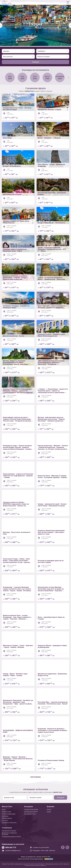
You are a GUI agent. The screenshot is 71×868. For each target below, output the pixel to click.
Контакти (5, 820)
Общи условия (6, 812)
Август (48, 77)
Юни (23, 77)
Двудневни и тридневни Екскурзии (9, 834)
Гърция (36, 24)
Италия (49, 810)
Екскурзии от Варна (30, 814)
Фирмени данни (7, 818)
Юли (35, 77)
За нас (4, 810)
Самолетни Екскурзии (31, 810)
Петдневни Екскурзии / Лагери (11, 837)
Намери (36, 62)
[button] (70, 25)
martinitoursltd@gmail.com (13, 850)
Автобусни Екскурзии (31, 812)
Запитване (5, 816)
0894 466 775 (11, 847)
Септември (61, 77)
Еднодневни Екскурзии (9, 831)
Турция (49, 812)
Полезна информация (9, 814)
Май (10, 77)
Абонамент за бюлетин (9, 823)
